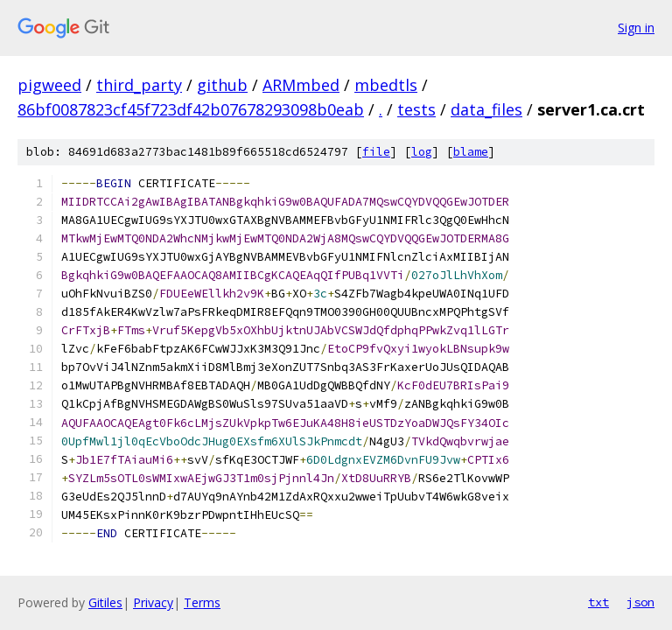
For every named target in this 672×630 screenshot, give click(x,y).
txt (598, 602)
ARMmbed (301, 85)
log (422, 152)
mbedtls (386, 85)
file (376, 152)
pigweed (49, 85)
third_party (139, 85)
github (222, 85)
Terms (202, 602)
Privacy (153, 602)
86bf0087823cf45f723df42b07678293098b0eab (191, 109)
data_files (486, 109)
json (640, 602)
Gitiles (105, 602)
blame (471, 152)
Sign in (636, 28)
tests (416, 109)
